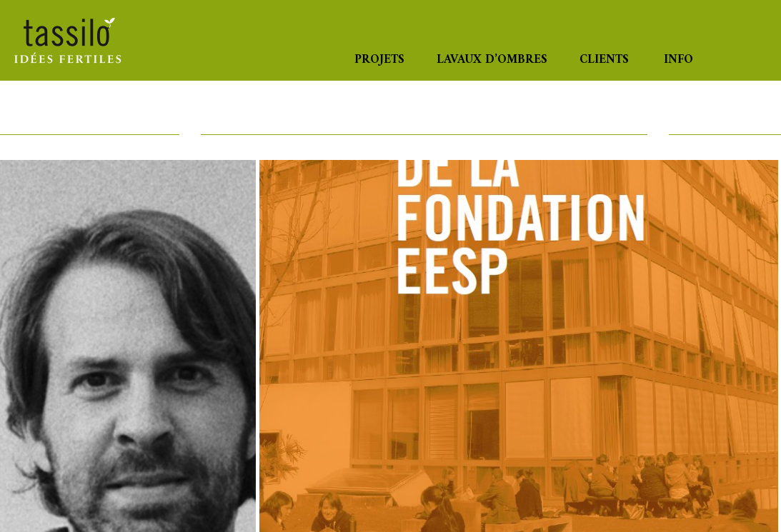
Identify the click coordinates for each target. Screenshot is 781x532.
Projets (379, 60)
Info (678, 60)
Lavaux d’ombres (492, 60)
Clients (604, 60)
